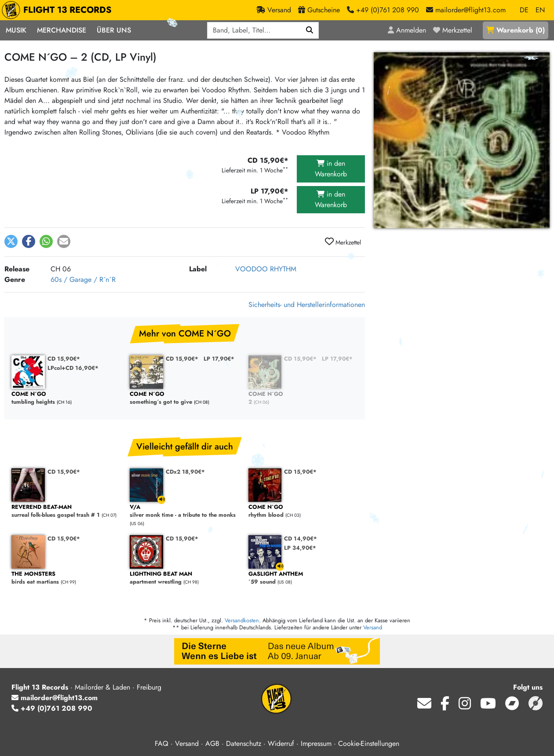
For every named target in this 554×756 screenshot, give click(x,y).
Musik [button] (16, 30)
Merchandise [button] (62, 30)
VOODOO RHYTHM (266, 269)
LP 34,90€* (300, 548)
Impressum (316, 743)
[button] (11, 241)
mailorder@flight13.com (55, 698)
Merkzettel (343, 242)
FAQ (162, 743)
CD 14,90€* (301, 539)
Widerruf (281, 743)
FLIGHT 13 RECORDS (59, 10)
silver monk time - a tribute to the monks (184, 511)
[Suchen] (310, 30)
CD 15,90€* (64, 359)
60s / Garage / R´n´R (83, 279)
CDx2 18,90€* (185, 472)
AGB (212, 743)
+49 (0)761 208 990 (52, 708)
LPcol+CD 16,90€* (73, 368)
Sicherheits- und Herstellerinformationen (307, 305)
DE (524, 10)
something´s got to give (184, 398)
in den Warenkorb (331, 169)
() (516, 30)
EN (540, 10)
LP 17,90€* (219, 359)
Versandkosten (242, 620)
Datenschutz (244, 743)
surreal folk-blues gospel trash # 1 (66, 511)
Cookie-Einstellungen (369, 743)
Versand (373, 627)
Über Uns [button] (114, 30)
